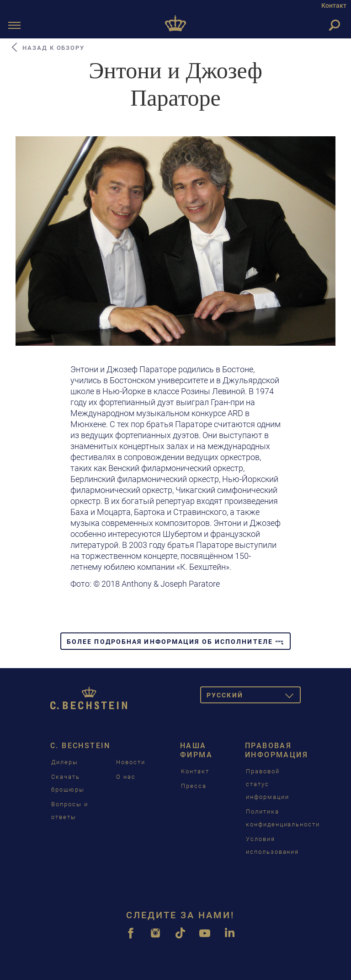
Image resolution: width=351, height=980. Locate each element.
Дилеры (65, 762)
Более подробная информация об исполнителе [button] (175, 642)
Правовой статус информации (268, 784)
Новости (131, 762)
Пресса (194, 786)
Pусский (254, 697)
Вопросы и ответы (70, 811)
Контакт (334, 5)
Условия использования (272, 845)
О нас (126, 777)
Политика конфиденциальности (283, 818)
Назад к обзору (47, 48)
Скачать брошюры (68, 783)
